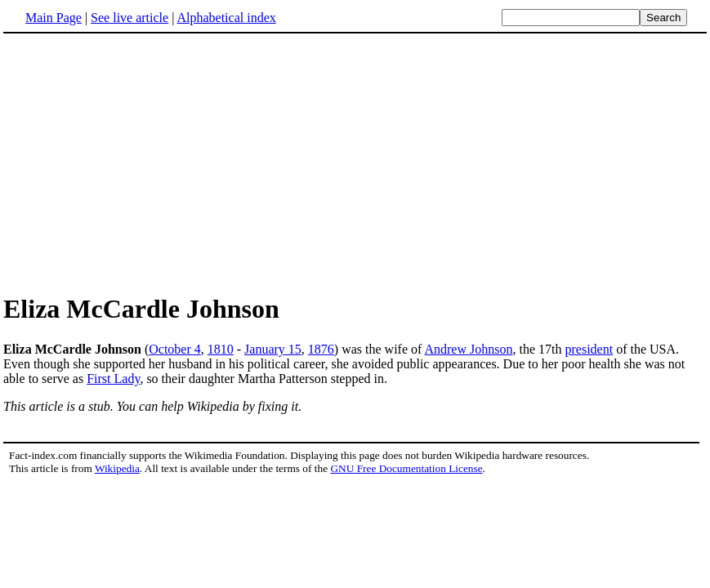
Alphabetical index (226, 18)
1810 (221, 349)
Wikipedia (117, 468)
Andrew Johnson (468, 349)
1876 (321, 349)
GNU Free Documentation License (406, 468)
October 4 (175, 349)
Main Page (54, 18)
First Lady (113, 379)
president (589, 349)
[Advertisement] (141, 163)
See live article (129, 18)
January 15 (273, 349)
